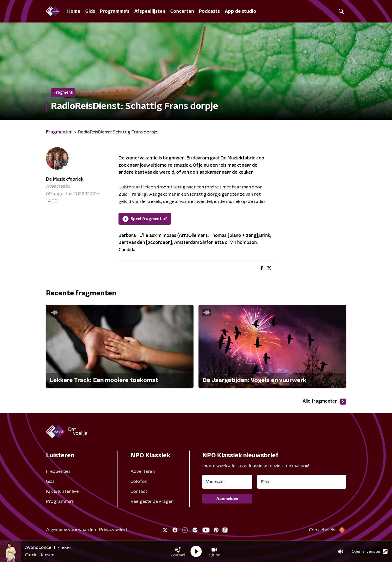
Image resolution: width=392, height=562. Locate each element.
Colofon (139, 482)
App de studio (240, 11)
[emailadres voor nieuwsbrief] (302, 482)
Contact (139, 492)
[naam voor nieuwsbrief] (227, 482)
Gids (90, 11)
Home (74, 11)
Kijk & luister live (62, 492)
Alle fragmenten (324, 402)
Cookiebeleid (322, 530)
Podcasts (209, 11)
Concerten (182, 11)
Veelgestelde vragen (152, 502)
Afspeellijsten (150, 11)
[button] (178, 552)
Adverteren (143, 472)
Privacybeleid (113, 530)
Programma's (115, 11)
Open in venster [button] (370, 551)
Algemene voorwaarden (71, 530)
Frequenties (58, 472)
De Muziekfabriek (65, 179)
